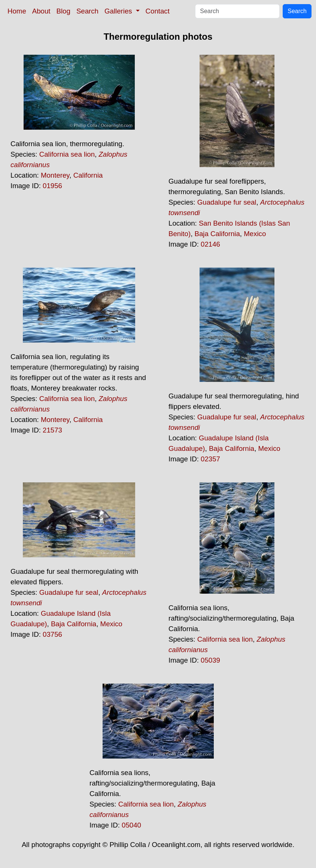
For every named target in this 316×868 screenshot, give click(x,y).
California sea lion (67, 154)
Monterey (55, 175)
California (88, 175)
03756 (52, 634)
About (41, 11)
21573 (52, 430)
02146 (210, 244)
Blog (63, 11)
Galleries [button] (119, 11)
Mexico (255, 234)
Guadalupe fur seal (227, 202)
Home (17, 11)
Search (87, 11)
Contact (158, 11)
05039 (210, 660)
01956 (52, 186)
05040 (131, 825)
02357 (210, 459)
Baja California (217, 234)
